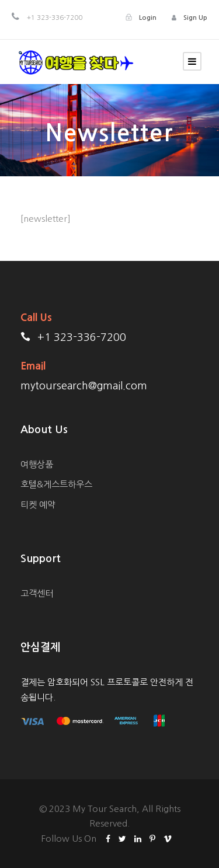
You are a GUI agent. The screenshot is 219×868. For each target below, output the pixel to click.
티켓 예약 (38, 505)
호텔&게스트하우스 (56, 484)
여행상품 (37, 464)
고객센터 (37, 593)
